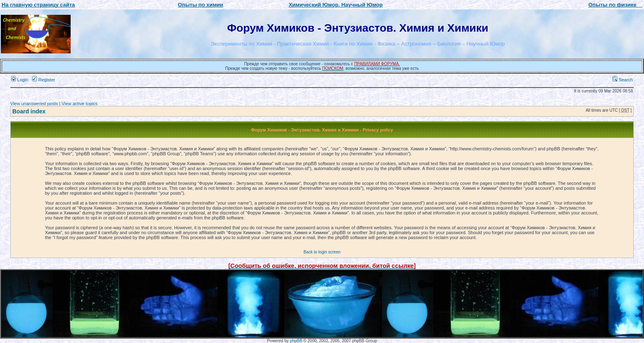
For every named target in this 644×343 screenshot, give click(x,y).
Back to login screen (322, 252)
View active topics (79, 104)
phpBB (296, 341)
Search (623, 80)
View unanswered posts (34, 104)
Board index (29, 111)
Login (20, 80)
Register (44, 80)
